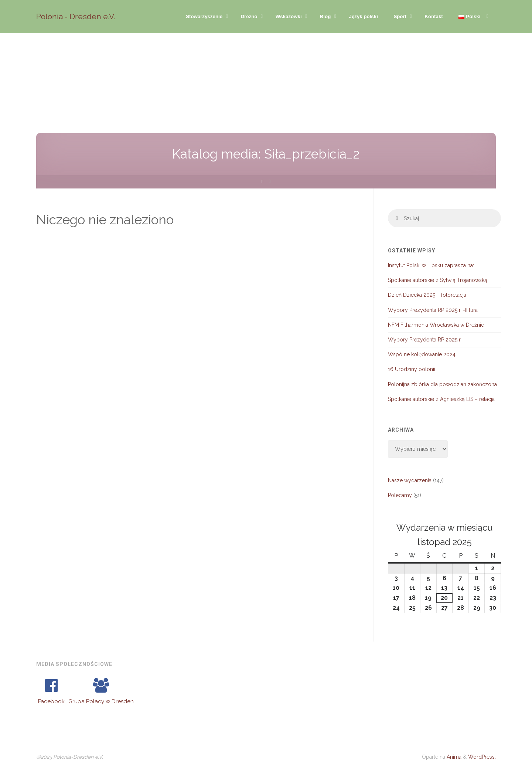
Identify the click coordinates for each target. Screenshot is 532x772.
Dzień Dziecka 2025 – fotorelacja (427, 295)
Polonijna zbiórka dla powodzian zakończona (442, 384)
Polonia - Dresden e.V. (76, 16)
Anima (453, 757)
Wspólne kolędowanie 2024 (422, 354)
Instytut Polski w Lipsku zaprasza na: (431, 265)
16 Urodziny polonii (412, 369)
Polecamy (400, 495)
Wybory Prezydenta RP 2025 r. (425, 340)
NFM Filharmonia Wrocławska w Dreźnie (436, 325)
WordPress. (482, 757)
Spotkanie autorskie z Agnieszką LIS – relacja (441, 399)
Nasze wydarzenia (410, 480)
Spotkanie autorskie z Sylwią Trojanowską (438, 280)
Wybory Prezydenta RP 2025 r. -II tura (433, 310)
